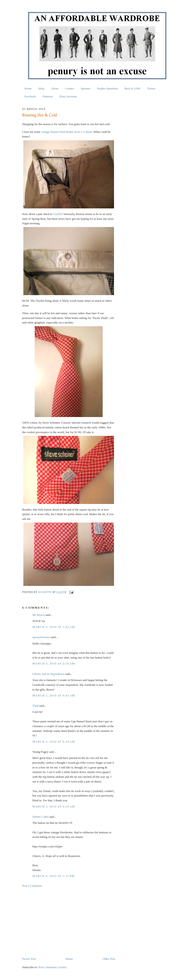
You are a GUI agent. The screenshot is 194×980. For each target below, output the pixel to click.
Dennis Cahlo (40, 817)
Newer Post (29, 959)
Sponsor (86, 88)
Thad (35, 706)
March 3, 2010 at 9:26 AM (54, 806)
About (55, 88)
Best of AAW (132, 88)
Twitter (151, 88)
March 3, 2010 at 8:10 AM (54, 742)
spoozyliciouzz (41, 637)
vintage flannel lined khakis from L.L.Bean (67, 132)
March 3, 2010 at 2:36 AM (54, 663)
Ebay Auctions (68, 96)
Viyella (57, 214)
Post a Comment (32, 886)
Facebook (30, 96)
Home (28, 88)
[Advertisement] (69, 922)
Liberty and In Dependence (48, 674)
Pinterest (48, 96)
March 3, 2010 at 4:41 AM (54, 695)
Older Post (109, 959)
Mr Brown (39, 615)
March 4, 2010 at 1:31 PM (53, 876)
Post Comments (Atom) (53, 967)
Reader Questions (107, 88)
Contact (70, 88)
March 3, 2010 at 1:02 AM (54, 627)
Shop (41, 88)
